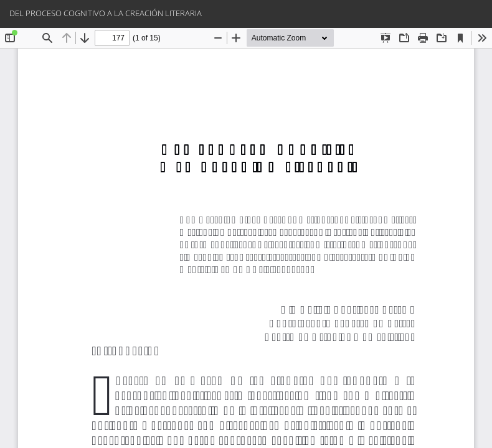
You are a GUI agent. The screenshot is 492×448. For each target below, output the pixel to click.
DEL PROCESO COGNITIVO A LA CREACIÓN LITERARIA (106, 13)
